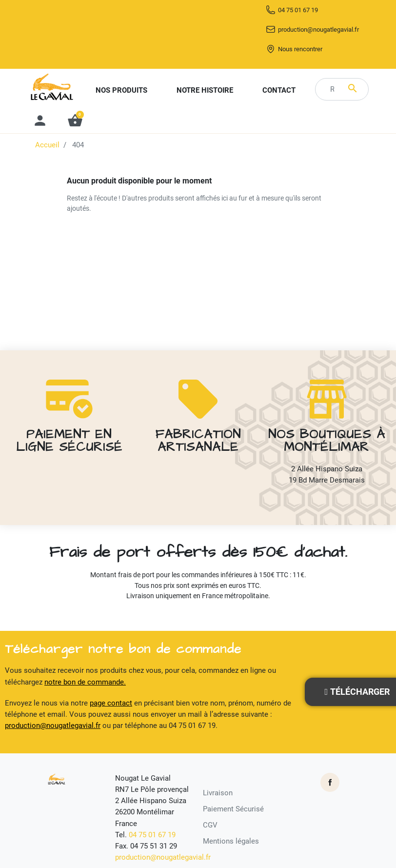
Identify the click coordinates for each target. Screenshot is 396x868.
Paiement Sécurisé (233, 811)
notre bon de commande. (85, 684)
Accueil (47, 168)
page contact (111, 705)
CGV (210, 828)
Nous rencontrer (315, 71)
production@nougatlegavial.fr (310, 50)
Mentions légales (231, 844)
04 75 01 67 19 (310, 29)
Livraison (218, 795)
